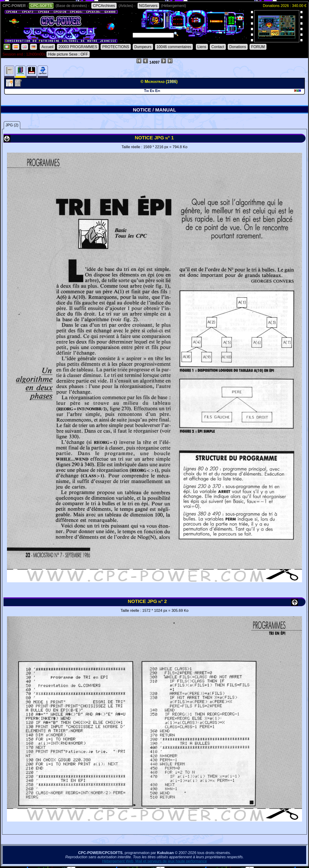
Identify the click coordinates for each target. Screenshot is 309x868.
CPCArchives (104, 6)
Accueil (47, 47)
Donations (238, 47)
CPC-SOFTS (41, 6)
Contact (218, 47)
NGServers (148, 6)
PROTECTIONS (116, 47)
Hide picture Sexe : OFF (68, 54)
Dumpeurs (143, 47)
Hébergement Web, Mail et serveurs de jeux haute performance (155, 861)
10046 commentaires (174, 47)
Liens (202, 47)
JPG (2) (12, 125)
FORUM (258, 47)
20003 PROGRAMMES (78, 47)
